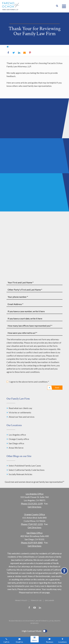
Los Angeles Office (35, 494)
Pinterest (30, 53)
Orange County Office (34, 514)
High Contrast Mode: (32, 631)
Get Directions (34, 507)
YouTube (35, 608)
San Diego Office (34, 533)
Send (57, 388)
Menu (34, 640)
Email (24, 53)
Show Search (57, 6)
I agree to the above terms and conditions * (29, 382)
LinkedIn (19, 53)
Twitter (14, 53)
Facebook (8, 53)
